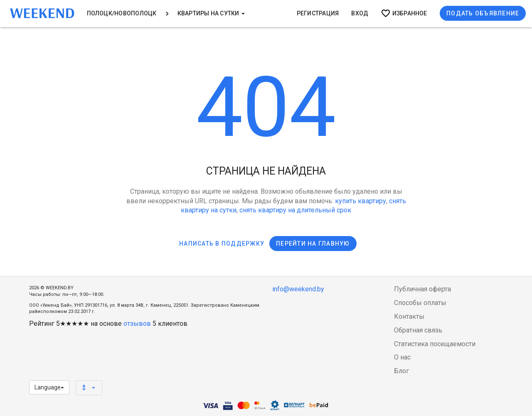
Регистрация (318, 13)
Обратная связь (418, 330)
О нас (402, 357)
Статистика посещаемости (435, 344)
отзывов (137, 324)
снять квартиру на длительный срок (295, 210)
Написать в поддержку (222, 244)
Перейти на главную (313, 244)
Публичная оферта (422, 289)
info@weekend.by (298, 289)
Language (49, 387)
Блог (401, 371)
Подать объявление (483, 13)
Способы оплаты (420, 303)
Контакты (409, 316)
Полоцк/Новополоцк (122, 13)
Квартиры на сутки (211, 13)
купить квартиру (361, 201)
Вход (360, 13)
